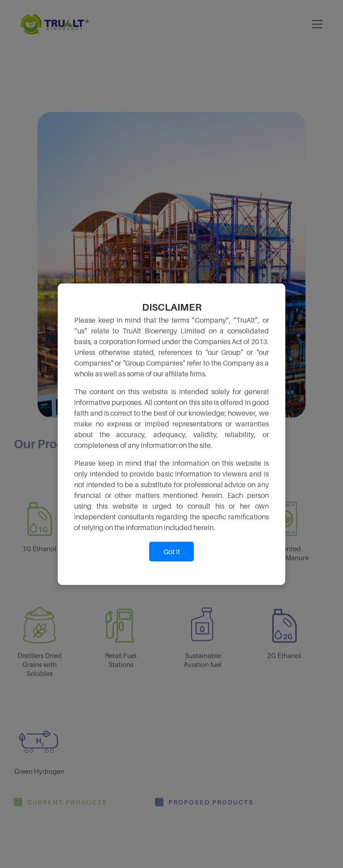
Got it (172, 552)
